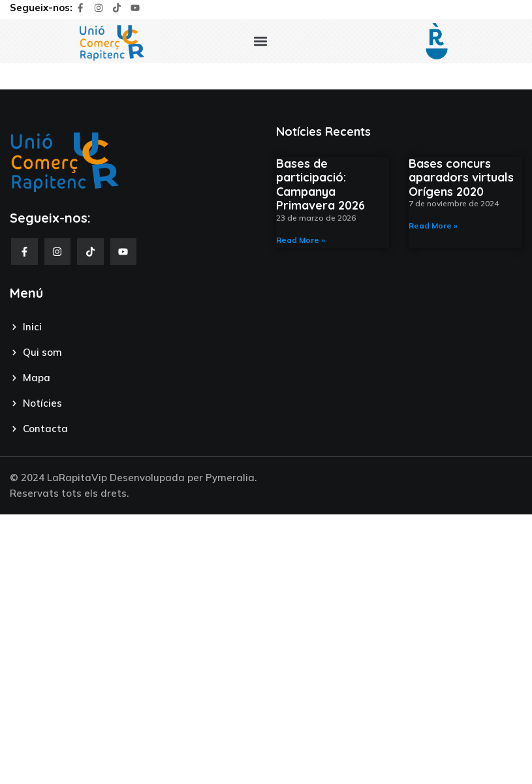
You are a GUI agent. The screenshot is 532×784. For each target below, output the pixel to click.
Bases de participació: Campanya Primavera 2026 (321, 185)
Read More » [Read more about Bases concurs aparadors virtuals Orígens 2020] (433, 226)
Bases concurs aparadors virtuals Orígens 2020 (461, 178)
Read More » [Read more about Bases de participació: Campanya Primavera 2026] (301, 240)
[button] (260, 41)
